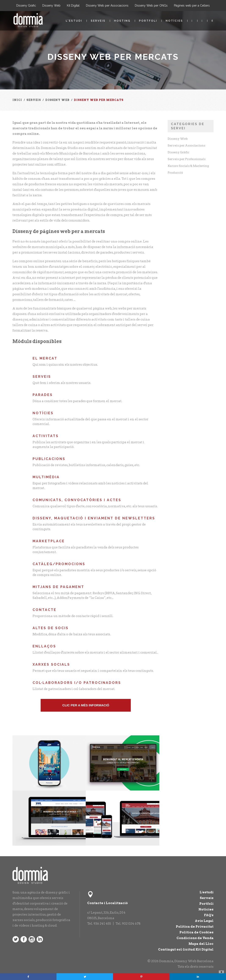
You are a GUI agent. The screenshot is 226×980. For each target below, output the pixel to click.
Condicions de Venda (195, 938)
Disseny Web (51, 6)
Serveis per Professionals (187, 159)
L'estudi (74, 21)
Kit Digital (73, 6)
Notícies (174, 21)
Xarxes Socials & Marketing (188, 166)
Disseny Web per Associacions (107, 6)
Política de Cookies (196, 932)
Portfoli (148, 21)
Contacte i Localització (107, 903)
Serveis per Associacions (186, 145)
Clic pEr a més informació (86, 705)
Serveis (98, 21)
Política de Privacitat (195, 927)
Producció (175, 173)
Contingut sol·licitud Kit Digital (186, 949)
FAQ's (209, 915)
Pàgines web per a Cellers (192, 6)
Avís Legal (204, 921)
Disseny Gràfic (26, 6)
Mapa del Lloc (201, 944)
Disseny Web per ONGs (151, 6)
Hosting (122, 21)
